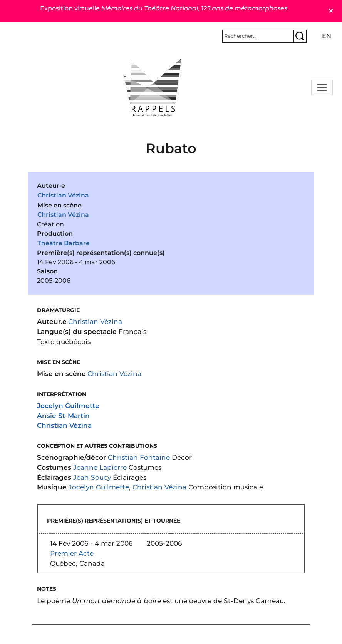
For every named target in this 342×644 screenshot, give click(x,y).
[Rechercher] (258, 36)
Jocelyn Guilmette (68, 405)
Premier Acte (72, 553)
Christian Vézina (63, 195)
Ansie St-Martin (63, 416)
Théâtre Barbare (64, 243)
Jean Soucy (92, 477)
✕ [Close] (331, 11)
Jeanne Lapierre (100, 467)
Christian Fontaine (139, 457)
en (327, 36)
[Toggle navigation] (322, 88)
